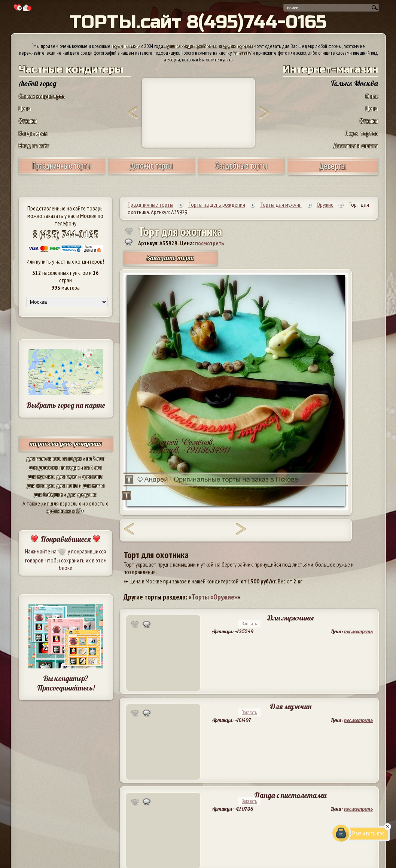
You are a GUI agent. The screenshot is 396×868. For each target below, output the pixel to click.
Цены (25, 108)
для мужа (67, 476)
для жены (67, 485)
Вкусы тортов (362, 133)
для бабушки (48, 494)
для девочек (43, 467)
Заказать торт (170, 258)
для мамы (94, 485)
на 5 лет (95, 458)
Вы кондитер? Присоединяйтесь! (66, 683)
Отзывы (28, 121)
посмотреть (209, 243)
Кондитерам (33, 133)
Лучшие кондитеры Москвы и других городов (208, 46)
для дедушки (82, 494)
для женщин (40, 485)
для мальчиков (43, 458)
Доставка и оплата (356, 145)
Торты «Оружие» (214, 597)
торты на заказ (126, 46)
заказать (242, 53)
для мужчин (41, 476)
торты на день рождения (66, 444)
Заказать (249, 624)
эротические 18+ (66, 511)
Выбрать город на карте (66, 405)
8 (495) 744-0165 (66, 234)
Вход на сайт (34, 145)
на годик (72, 458)
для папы (92, 476)
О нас (372, 96)
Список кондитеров (42, 96)
